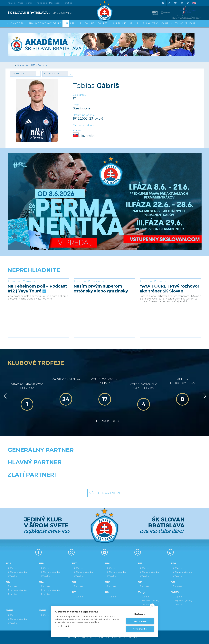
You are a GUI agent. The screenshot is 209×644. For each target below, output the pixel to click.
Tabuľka (12, 576)
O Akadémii (18, 23)
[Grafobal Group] (129, 482)
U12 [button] (112, 23)
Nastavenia (140, 614)
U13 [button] (105, 23)
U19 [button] (72, 23)
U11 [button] (118, 23)
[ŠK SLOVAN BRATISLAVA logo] (55, 13)
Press (20, 3)
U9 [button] (131, 23)
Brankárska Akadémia (45, 23)
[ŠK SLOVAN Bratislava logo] (105, 11)
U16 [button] (85, 23)
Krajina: (77, 130)
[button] (25, 74)
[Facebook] (163, 3)
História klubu (104, 421)
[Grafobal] (80, 469)
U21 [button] (66, 23)
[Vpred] (204, 396)
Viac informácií (62, 626)
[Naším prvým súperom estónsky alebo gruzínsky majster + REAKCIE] (104, 289)
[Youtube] (176, 3)
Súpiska (43, 65)
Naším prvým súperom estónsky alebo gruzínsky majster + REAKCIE (101, 310)
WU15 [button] (174, 23)
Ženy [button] (155, 23)
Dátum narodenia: (84, 115)
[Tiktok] (188, 3)
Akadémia (22, 65)
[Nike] (104, 457)
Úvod (11, 65)
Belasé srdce (55, 3)
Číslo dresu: (80, 95)
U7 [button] (142, 23)
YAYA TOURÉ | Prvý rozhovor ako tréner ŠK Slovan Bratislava (169, 310)
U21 (33, 65)
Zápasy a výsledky (17, 572)
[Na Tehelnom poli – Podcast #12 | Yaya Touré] (38, 289)
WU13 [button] (183, 23)
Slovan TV (30, 302)
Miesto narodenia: (84, 125)
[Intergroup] (80, 482)
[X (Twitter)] (169, 3)
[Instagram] (182, 3)
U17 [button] (79, 23)
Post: (76, 105)
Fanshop (68, 3)
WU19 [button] (165, 23)
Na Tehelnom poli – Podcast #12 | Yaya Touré (37, 310)
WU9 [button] (192, 23)
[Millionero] (129, 469)
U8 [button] (136, 23)
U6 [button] (148, 23)
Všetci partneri (105, 493)
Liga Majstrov (97, 302)
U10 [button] (124, 23)
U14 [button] (99, 23)
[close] (152, 606)
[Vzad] (5, 396)
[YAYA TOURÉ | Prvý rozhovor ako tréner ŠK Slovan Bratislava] (171, 289)
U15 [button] (92, 23)
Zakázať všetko (140, 621)
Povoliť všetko (140, 629)
